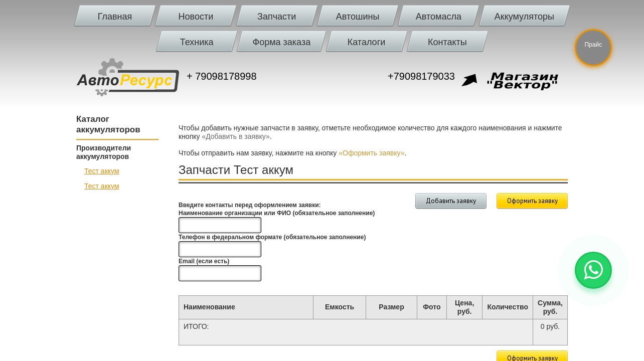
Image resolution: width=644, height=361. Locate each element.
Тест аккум (102, 171)
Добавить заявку (451, 201)
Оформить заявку (532, 201)
